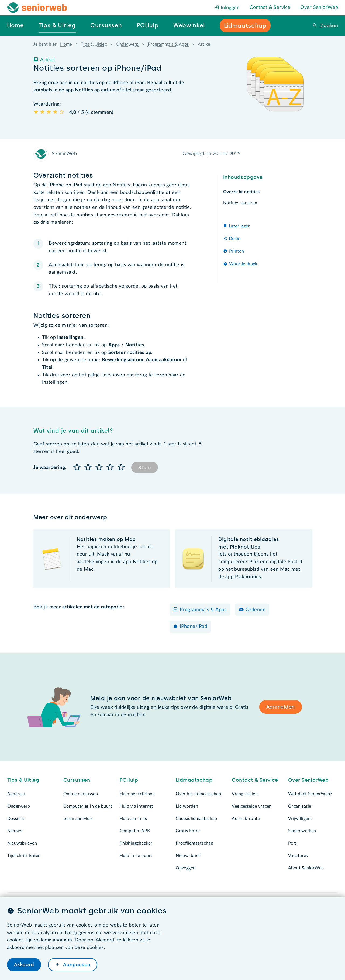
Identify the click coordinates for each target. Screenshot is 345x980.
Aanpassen (76, 965)
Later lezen (240, 226)
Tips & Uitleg (94, 44)
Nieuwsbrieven (22, 843)
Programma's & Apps (168, 44)
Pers (293, 843)
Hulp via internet (137, 806)
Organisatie (300, 806)
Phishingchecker (136, 843)
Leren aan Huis (78, 819)
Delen (235, 239)
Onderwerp (127, 44)
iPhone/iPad (194, 627)
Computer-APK (135, 831)
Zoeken (329, 26)
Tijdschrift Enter (24, 856)
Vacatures (298, 856)
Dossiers (16, 819)
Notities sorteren (240, 203)
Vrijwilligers (300, 819)
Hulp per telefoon (137, 794)
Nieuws (15, 831)
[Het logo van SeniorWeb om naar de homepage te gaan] (37, 8)
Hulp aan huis (133, 819)
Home (66, 44)
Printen (237, 251)
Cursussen (77, 780)
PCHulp (129, 780)
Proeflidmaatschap (194, 843)
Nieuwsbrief (188, 856)
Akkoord (24, 965)
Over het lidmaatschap (198, 794)
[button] (77, 467)
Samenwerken (302, 831)
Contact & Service (270, 8)
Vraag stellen (245, 794)
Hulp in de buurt (136, 856)
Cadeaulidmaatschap (196, 819)
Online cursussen (81, 794)
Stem (145, 468)
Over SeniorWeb (319, 8)
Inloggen (227, 8)
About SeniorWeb (306, 868)
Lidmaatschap (194, 780)
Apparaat (16, 794)
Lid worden (187, 806)
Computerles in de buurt (88, 806)
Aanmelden (281, 707)
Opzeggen (186, 868)
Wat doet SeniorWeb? (310, 794)
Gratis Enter (188, 831)
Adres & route (246, 819)
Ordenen (256, 610)
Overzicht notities (241, 192)
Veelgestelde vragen (252, 806)
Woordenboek (243, 264)
